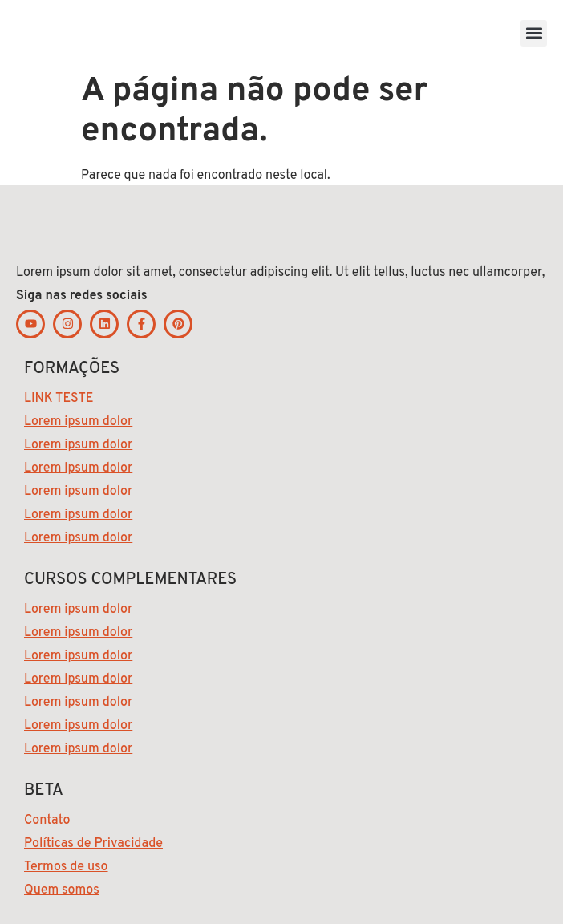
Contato (47, 821)
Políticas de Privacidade (93, 844)
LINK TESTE (59, 399)
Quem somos (62, 890)
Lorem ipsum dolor (78, 422)
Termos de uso (66, 867)
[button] (534, 33)
